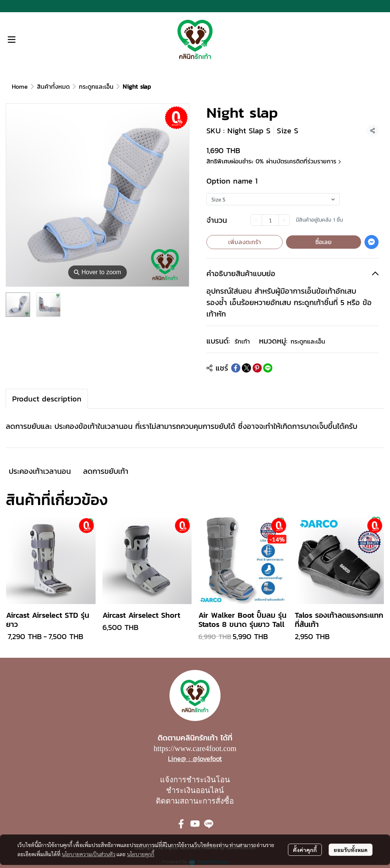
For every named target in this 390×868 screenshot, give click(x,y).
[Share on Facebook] (236, 368)
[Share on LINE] (268, 368)
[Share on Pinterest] (257, 368)
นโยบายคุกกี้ (141, 854)
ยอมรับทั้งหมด (351, 850)
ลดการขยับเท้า (106, 471)
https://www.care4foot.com (195, 748)
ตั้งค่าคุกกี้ (305, 850)
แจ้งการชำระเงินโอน (195, 780)
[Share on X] (246, 368)
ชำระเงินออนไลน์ (195, 790)
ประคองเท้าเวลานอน (40, 471)
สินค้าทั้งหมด (53, 86)
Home (20, 86)
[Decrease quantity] (256, 220)
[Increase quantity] (284, 220)
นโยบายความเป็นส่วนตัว (89, 854)
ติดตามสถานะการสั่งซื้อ (195, 801)
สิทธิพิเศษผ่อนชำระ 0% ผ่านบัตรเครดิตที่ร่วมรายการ (274, 161)
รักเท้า (242, 341)
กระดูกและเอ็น (96, 86)
